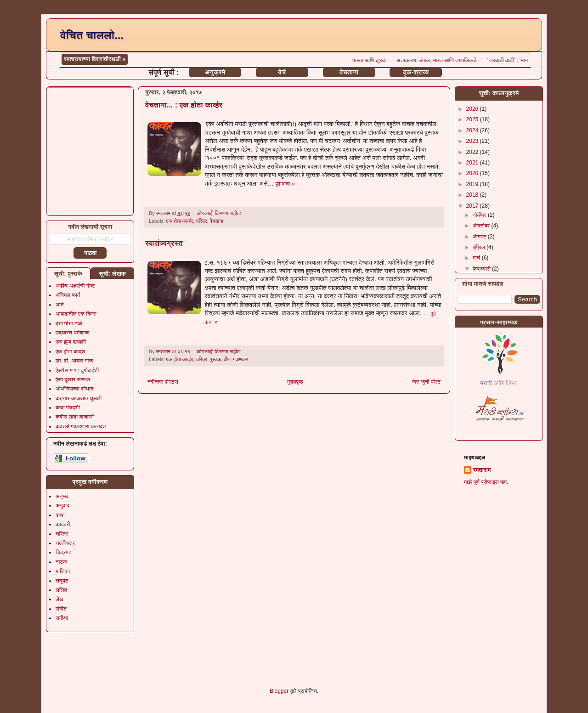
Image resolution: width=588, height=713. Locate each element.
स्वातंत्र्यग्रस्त (164, 243)
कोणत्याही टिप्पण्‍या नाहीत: (220, 213)
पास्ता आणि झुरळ (380, 60)
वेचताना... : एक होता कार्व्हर (184, 105)
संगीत (61, 609)
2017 (473, 206)
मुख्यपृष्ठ (295, 382)
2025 (473, 119)
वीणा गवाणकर (236, 359)
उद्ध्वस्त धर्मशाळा (73, 333)
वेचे (282, 72)
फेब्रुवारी (482, 269)
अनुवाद (62, 505)
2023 (473, 141)
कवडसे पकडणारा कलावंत (81, 426)
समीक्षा (62, 618)
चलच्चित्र (65, 543)
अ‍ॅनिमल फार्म (68, 295)
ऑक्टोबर (482, 226)
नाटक (61, 562)
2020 (473, 173)
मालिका (63, 571)
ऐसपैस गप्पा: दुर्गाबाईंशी (77, 370)
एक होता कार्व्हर (180, 221)
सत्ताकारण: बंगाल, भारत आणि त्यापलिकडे (447, 60)
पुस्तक (216, 359)
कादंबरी (63, 524)
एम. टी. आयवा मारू (74, 361)
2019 (473, 184)
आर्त (59, 305)
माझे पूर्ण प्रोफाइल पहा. (486, 482)
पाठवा (90, 253)
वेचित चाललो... (92, 35)
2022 (473, 152)
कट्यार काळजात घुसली (79, 398)
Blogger (279, 691)
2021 (473, 163)
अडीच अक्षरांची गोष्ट (75, 286)
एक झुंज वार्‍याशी (71, 342)
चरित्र (201, 221)
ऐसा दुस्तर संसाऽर (73, 379)
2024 (473, 130)
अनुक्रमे (215, 72)
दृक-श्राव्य (416, 72)
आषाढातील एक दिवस (76, 314)
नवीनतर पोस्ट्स (163, 382)
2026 (473, 109)
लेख (59, 599)
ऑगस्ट (480, 237)
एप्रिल (480, 247)
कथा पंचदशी (68, 407)
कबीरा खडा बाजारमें (75, 417)
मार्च (477, 258)
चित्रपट (64, 552)
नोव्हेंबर (480, 215)
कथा (60, 515)
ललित (61, 590)
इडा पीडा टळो (69, 323)
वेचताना (349, 72)
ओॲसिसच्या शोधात (74, 389)
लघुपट (62, 581)
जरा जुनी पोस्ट (426, 382)
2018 (473, 195)
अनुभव (62, 496)
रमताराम (482, 470)
